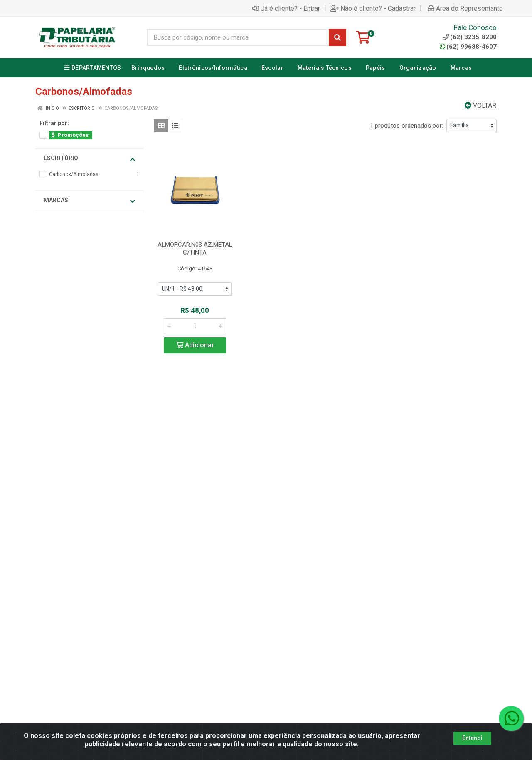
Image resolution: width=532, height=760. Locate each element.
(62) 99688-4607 (468, 47)
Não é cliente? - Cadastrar (373, 8)
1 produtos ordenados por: (406, 126)
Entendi (472, 738)
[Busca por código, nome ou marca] (238, 37)
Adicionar (195, 345)
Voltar (480, 105)
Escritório (89, 158)
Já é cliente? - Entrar (286, 8)
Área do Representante (465, 8)
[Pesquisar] (337, 37)
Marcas (89, 201)
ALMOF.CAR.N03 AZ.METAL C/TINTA (195, 249)
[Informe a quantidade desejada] (195, 326)
